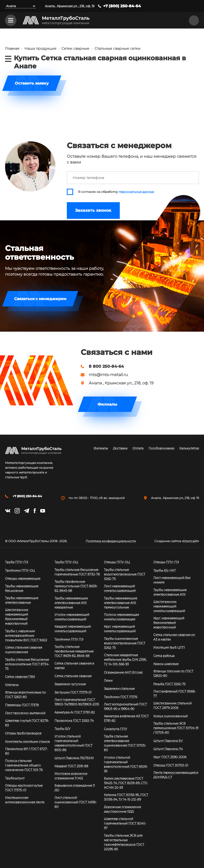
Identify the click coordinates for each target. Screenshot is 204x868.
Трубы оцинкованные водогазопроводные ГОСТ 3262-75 (125, 643)
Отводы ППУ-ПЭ (166, 562)
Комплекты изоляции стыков (27, 741)
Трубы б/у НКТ (165, 570)
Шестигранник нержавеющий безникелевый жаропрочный (17, 616)
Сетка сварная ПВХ (20, 677)
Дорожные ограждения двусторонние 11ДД (122, 809)
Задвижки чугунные (70, 684)
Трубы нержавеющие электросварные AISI (170, 592)
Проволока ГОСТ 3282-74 (74, 720)
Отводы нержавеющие (23, 578)
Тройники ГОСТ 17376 (121, 697)
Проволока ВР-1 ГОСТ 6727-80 (26, 751)
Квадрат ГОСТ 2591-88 (71, 766)
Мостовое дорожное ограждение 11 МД (71, 776)
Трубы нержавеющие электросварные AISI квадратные (71, 603)
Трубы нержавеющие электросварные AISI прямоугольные (121, 603)
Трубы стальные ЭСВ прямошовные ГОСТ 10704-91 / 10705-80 (176, 728)
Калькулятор (189, 448)
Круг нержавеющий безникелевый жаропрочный (169, 623)
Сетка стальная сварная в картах (74, 665)
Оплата (138, 448)
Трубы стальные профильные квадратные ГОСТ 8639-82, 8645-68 (74, 651)
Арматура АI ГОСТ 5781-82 (75, 712)
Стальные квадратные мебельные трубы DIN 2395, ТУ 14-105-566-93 (125, 659)
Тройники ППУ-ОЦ (20, 570)
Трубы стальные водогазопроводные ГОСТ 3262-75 (125, 574)
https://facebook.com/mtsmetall (35, 511)
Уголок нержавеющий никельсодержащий (72, 617)
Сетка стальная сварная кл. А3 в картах (174, 637)
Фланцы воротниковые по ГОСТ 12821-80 (25, 694)
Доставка (120, 448)
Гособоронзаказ (161, 448)
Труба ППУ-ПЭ (17, 562)
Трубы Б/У (62, 729)
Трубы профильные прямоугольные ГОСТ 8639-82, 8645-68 (76, 586)
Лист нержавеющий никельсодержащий (120, 588)
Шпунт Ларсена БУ (168, 741)
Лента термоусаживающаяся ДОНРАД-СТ (176, 775)
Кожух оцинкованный (170, 716)
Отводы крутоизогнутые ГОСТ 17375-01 (24, 788)
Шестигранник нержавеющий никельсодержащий (169, 606)
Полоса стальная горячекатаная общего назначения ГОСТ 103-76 (24, 765)
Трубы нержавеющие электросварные (22, 600)
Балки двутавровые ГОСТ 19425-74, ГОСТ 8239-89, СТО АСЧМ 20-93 (126, 783)
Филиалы (107, 404)
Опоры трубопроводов (23, 733)
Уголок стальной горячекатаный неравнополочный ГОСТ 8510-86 (74, 743)
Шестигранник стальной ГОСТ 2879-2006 (172, 705)
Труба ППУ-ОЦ (66, 562)
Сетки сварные (75, 48)
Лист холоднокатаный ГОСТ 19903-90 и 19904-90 (125, 706)
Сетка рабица (164, 656)
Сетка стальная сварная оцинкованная (24, 650)
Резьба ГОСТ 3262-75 (169, 684)
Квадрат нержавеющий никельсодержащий (73, 629)
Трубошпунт (15, 778)
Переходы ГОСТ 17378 (22, 705)
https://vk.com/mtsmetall (8, 511)
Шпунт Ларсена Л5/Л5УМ (74, 758)
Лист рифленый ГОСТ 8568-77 (175, 693)
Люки (108, 680)
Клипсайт (190, 541)
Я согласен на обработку (116, 192)
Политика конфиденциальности (111, 541)
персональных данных (136, 192)
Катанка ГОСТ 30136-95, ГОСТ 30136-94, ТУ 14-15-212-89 (126, 797)
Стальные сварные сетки (118, 48)
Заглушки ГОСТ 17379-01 (73, 692)
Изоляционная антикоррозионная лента (25, 800)
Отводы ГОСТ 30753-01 (171, 765)
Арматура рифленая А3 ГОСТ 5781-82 (126, 718)
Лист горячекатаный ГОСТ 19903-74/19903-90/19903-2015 (77, 702)
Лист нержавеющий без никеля (172, 580)
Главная (12, 48)
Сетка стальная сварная (73, 676)
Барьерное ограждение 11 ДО (75, 788)
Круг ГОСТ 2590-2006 (170, 757)
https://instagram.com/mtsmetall (17, 511)
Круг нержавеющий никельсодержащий (120, 629)
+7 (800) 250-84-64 (122, 6)
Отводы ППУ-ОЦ (117, 562)
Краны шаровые (166, 664)
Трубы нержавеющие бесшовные (22, 588)
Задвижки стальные (119, 688)
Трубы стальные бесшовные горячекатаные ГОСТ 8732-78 (77, 572)
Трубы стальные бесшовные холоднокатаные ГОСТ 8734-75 (27, 664)
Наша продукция (40, 48)
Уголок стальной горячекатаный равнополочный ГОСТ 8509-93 (126, 764)
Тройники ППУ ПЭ (69, 639)
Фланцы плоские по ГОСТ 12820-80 (173, 673)
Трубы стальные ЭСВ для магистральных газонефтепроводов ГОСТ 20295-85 (124, 842)
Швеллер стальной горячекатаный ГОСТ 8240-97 (125, 823)
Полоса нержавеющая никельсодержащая (121, 617)
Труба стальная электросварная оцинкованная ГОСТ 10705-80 (125, 743)
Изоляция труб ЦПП (169, 647)
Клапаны (12, 685)
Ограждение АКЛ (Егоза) (123, 672)
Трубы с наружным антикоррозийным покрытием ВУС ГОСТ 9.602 (26, 635)
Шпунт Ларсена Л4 (168, 749)
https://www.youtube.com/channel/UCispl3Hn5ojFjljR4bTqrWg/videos (43, 511)
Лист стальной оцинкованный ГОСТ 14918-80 (76, 802)
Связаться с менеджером (40, 299)
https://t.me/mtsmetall (27, 511)
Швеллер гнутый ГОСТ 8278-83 (27, 723)
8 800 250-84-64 (106, 366)
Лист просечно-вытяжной (25, 713)
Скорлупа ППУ (115, 729)
